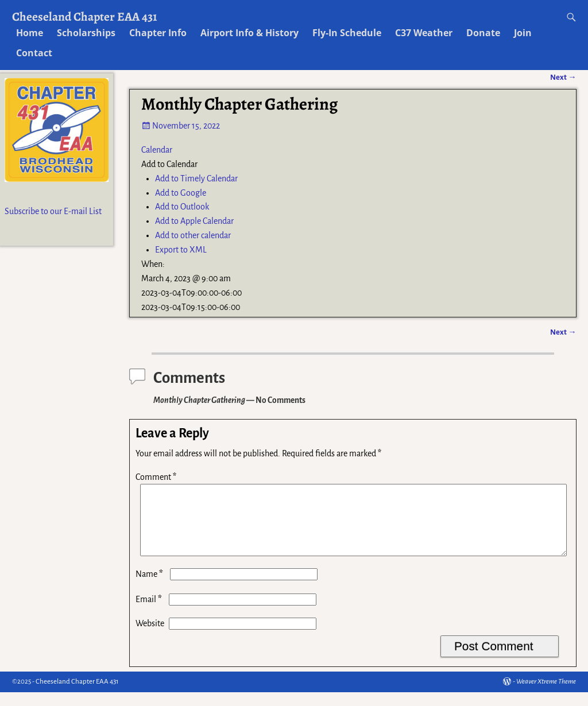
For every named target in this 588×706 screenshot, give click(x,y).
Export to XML (181, 250)
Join (523, 33)
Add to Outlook (182, 207)
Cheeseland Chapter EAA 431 (85, 16)
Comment (157, 477)
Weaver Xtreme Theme (546, 695)
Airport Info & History (249, 33)
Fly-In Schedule (347, 33)
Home (30, 33)
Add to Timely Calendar (196, 179)
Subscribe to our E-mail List (53, 211)
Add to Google (181, 193)
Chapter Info (158, 33)
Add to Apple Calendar (194, 221)
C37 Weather (424, 33)
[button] (169, 164)
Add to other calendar (193, 235)
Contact (34, 53)
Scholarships (86, 33)
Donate (483, 33)
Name (150, 588)
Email (150, 613)
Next (563, 332)
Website (150, 637)
